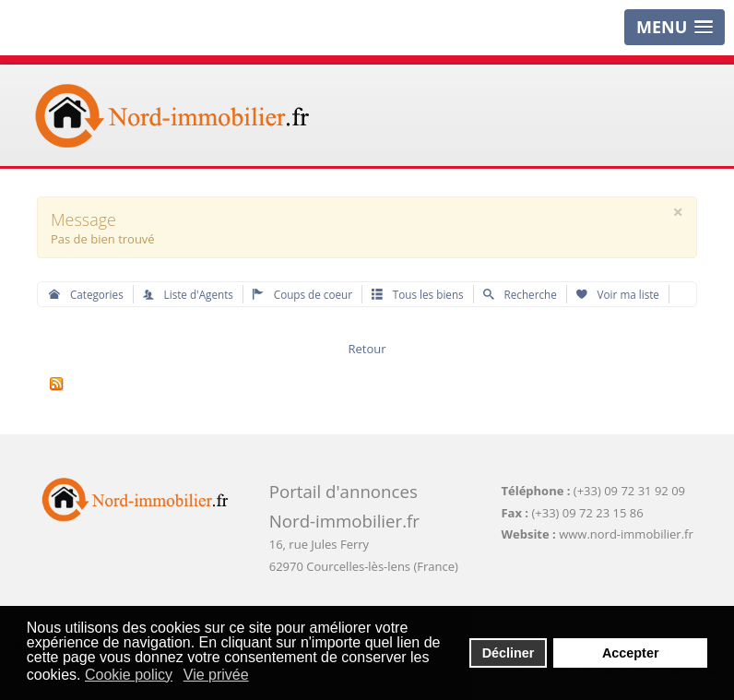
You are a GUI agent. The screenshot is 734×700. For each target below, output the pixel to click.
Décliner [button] (509, 653)
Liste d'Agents (188, 294)
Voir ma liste (618, 294)
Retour (367, 349)
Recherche (520, 294)
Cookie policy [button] (129, 675)
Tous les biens (418, 294)
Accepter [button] (631, 653)
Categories (86, 294)
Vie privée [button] (216, 675)
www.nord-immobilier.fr (626, 534)
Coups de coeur (302, 294)
